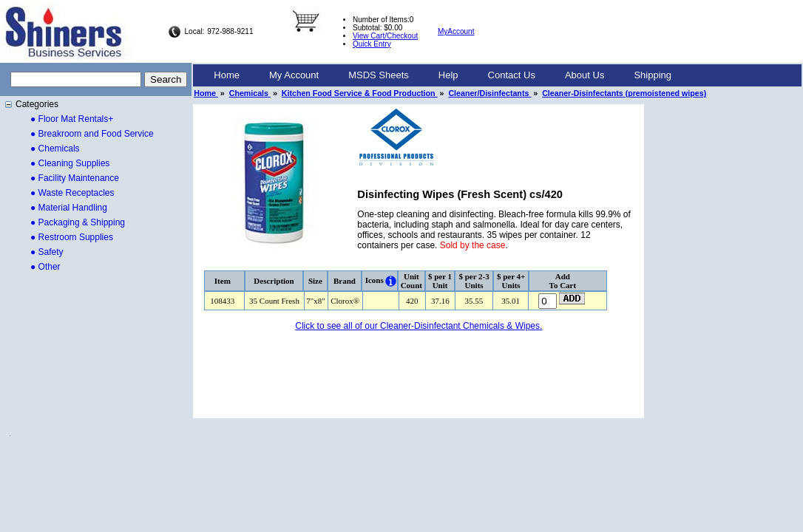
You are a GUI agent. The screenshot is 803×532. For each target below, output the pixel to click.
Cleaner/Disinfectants (489, 93)
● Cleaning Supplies (70, 163)
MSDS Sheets (379, 75)
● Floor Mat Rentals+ (72, 119)
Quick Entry (372, 44)
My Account (294, 75)
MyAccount (456, 31)
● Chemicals (55, 149)
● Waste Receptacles (72, 193)
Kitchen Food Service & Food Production (360, 93)
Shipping (653, 75)
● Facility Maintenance (75, 178)
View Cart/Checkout (385, 36)
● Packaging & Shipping (78, 222)
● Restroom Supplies (72, 237)
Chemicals (250, 93)
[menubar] (443, 75)
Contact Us (512, 75)
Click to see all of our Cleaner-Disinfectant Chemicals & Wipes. (419, 326)
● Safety (47, 252)
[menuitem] (227, 75)
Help (448, 75)
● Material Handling (69, 208)
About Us (585, 75)
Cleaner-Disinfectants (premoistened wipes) (624, 93)
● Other (45, 267)
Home (227, 75)
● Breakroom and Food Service (92, 134)
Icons (375, 280)
